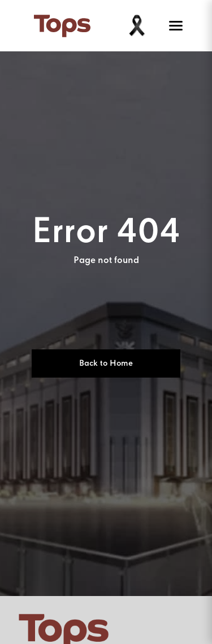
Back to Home (106, 363)
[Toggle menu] (174, 26)
